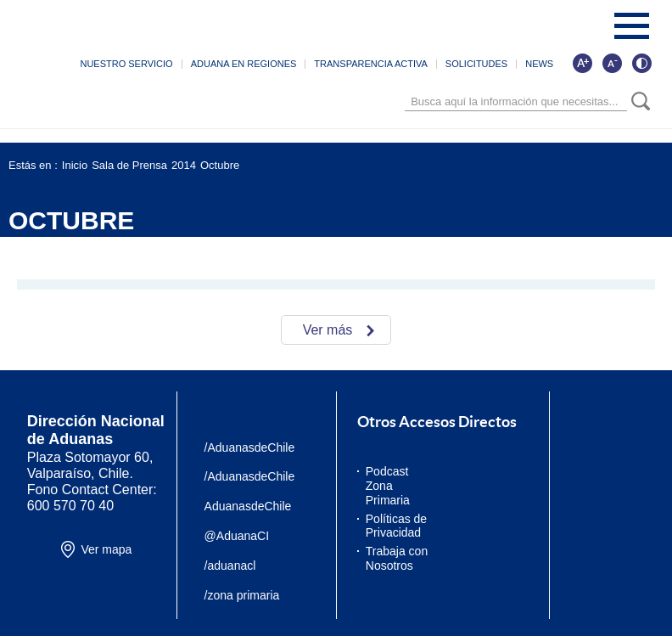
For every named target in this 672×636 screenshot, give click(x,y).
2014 (184, 165)
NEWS (539, 64)
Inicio (75, 165)
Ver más (328, 330)
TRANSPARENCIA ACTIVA (370, 64)
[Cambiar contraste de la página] (641, 63)
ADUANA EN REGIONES (244, 64)
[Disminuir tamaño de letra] (612, 63)
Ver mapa (106, 549)
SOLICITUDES (476, 64)
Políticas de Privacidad (396, 526)
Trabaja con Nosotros (397, 558)
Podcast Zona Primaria (388, 486)
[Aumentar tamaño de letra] (582, 63)
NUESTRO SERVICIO (126, 64)
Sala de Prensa (129, 165)
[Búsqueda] (516, 101)
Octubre (220, 165)
